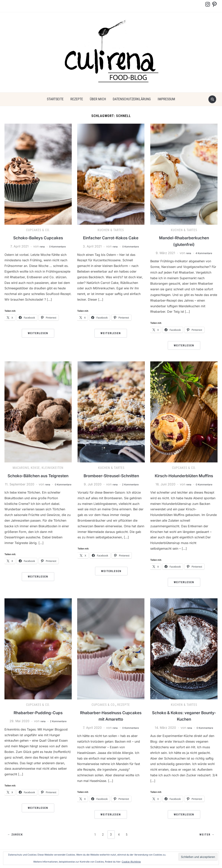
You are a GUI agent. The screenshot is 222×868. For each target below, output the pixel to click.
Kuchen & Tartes (111, 230)
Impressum (166, 99)
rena (40, 246)
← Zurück (16, 841)
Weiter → (206, 841)
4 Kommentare (205, 253)
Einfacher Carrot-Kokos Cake (111, 238)
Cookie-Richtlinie (131, 862)
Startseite (55, 99)
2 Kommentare (131, 484)
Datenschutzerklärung (132, 99)
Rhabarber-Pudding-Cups (38, 719)
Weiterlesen (38, 333)
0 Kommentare (58, 246)
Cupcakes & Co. (38, 230)
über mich (98, 99)
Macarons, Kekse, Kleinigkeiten (38, 468)
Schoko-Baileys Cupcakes (38, 238)
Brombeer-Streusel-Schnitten (111, 476)
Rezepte (77, 99)
